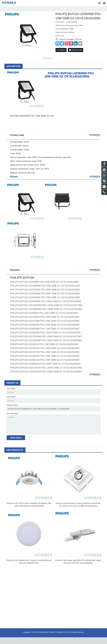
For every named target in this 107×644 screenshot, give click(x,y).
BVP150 (79, 43)
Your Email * (11, 401)
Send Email (75, 54)
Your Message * (13, 418)
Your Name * (12, 392)
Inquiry (61, 54)
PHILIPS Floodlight (67, 43)
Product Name (12, 410)
